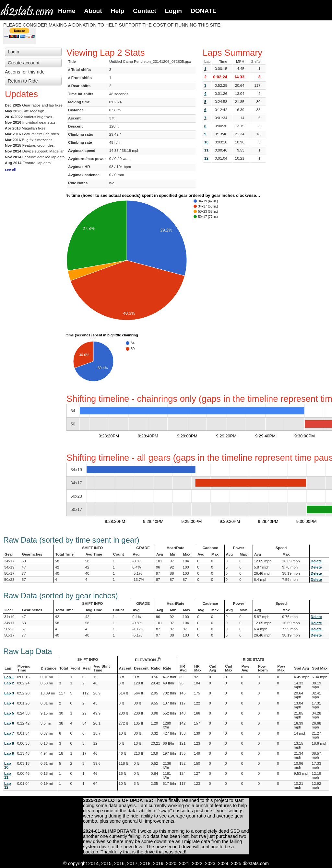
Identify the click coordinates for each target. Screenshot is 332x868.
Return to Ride (23, 81)
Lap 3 (9, 693)
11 (206, 150)
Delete (316, 561)
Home (67, 11)
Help (118, 11)
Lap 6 (9, 723)
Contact (144, 11)
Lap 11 (7, 775)
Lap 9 (9, 753)
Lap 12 (7, 785)
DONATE (204, 11)
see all (10, 169)
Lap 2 (9, 683)
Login (173, 11)
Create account (24, 63)
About (93, 11)
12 (206, 158)
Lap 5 (9, 713)
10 (206, 142)
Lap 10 (7, 765)
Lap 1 (9, 677)
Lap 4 (9, 703)
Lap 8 (9, 743)
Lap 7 (9, 733)
